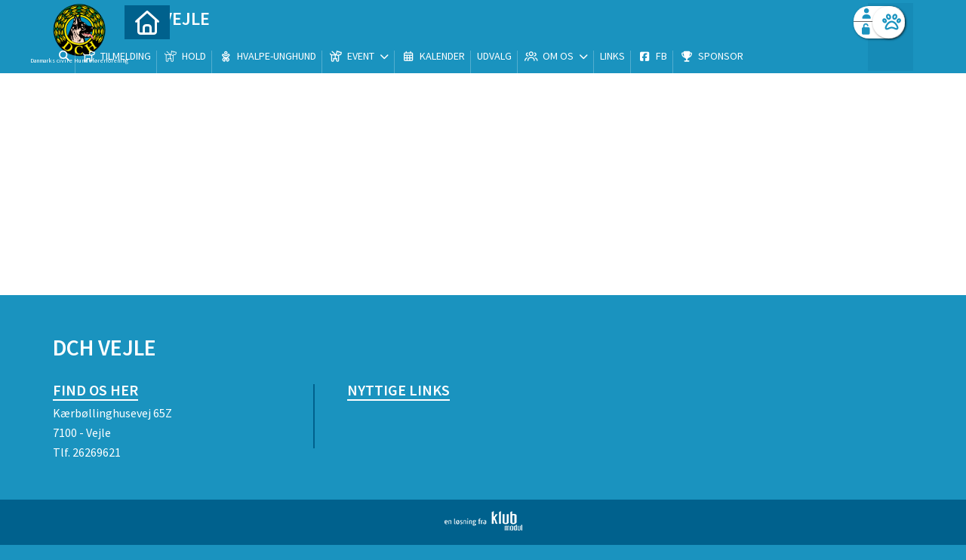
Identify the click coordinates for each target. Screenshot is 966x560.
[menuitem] (147, 51)
